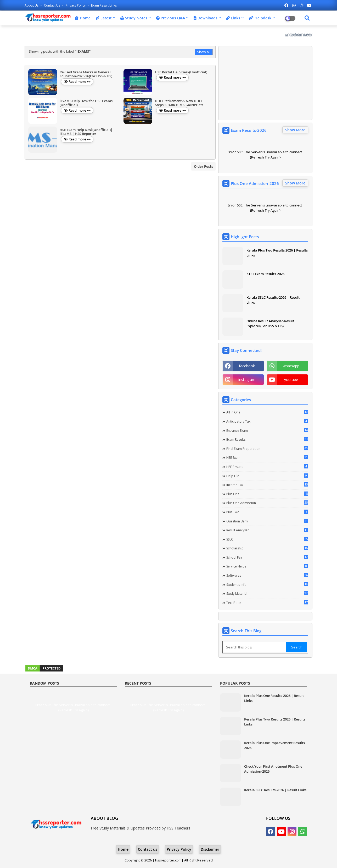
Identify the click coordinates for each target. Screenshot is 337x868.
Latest (104, 18)
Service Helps (267, 566)
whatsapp (291, 366)
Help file (267, 476)
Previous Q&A (170, 18)
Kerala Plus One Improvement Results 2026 (274, 745)
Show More (295, 130)
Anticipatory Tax (267, 421)
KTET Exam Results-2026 (265, 274)
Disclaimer (210, 849)
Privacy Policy (76, 5)
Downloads (206, 18)
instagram (247, 380)
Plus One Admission (267, 503)
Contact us (52, 5)
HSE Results (267, 467)
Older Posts (203, 166)
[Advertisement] (265, 83)
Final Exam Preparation (267, 449)
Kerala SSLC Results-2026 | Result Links (273, 300)
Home (83, 18)
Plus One (267, 494)
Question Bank (267, 521)
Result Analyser (267, 530)
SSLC (267, 539)
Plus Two (267, 512)
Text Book (267, 603)
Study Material (267, 593)
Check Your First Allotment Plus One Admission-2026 (273, 769)
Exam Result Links (104, 5)
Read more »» (80, 81)
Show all (204, 52)
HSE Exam (267, 457)
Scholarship (267, 548)
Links (233, 18)
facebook (247, 366)
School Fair (267, 557)
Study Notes (134, 18)
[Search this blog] (255, 647)
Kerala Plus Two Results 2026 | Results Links (277, 253)
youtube (291, 380)
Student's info (267, 585)
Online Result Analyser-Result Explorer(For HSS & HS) (270, 323)
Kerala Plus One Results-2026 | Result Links (274, 698)
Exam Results (267, 439)
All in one (267, 412)
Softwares (267, 575)
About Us (32, 5)
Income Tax (267, 485)
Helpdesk (260, 18)
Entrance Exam (267, 430)
